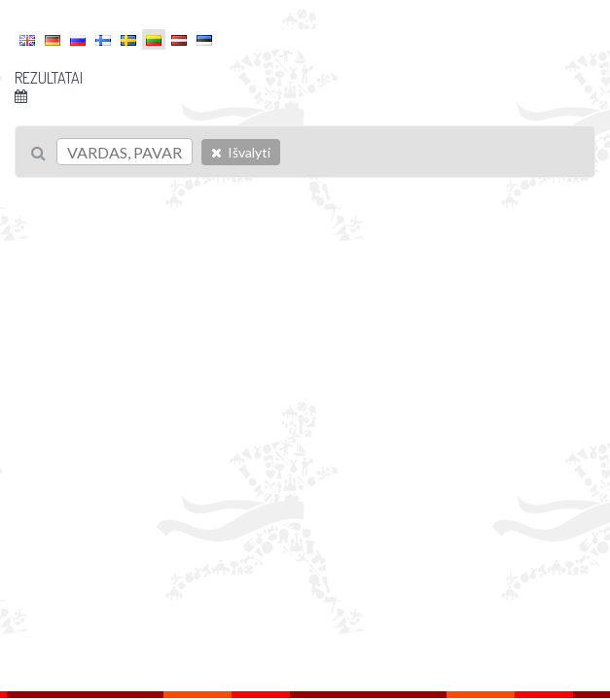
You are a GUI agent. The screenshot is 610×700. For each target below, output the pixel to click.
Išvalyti (241, 152)
